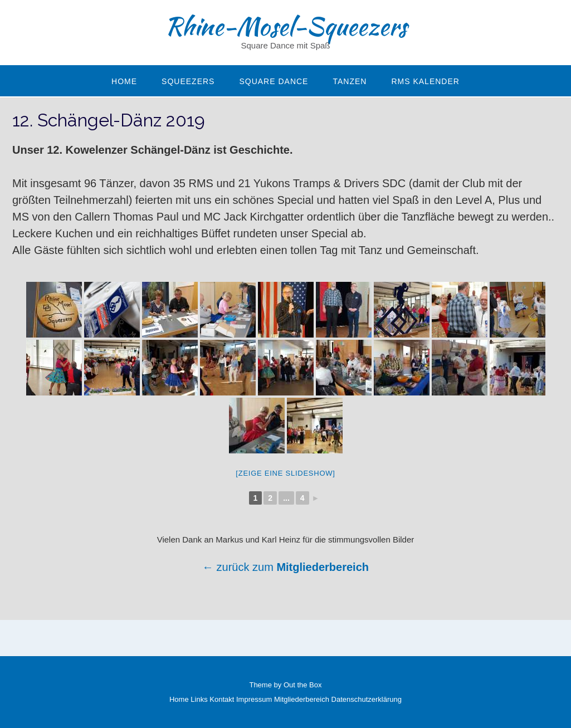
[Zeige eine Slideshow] (285, 473)
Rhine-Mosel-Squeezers (286, 26)
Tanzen (350, 81)
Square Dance (274, 81)
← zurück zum (239, 567)
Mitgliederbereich (323, 567)
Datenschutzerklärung (367, 699)
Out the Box (303, 685)
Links (199, 699)
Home (124, 81)
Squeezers (188, 81)
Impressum (254, 699)
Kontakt (222, 699)
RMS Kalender (425, 81)
